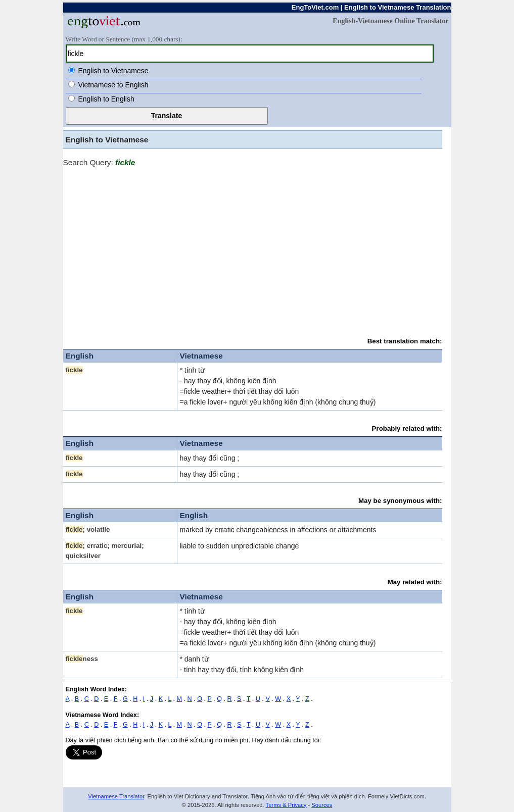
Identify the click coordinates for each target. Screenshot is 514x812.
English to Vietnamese (113, 71)
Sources (322, 805)
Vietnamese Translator (116, 796)
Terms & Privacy (286, 805)
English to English (106, 99)
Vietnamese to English (113, 85)
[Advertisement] (253, 247)
